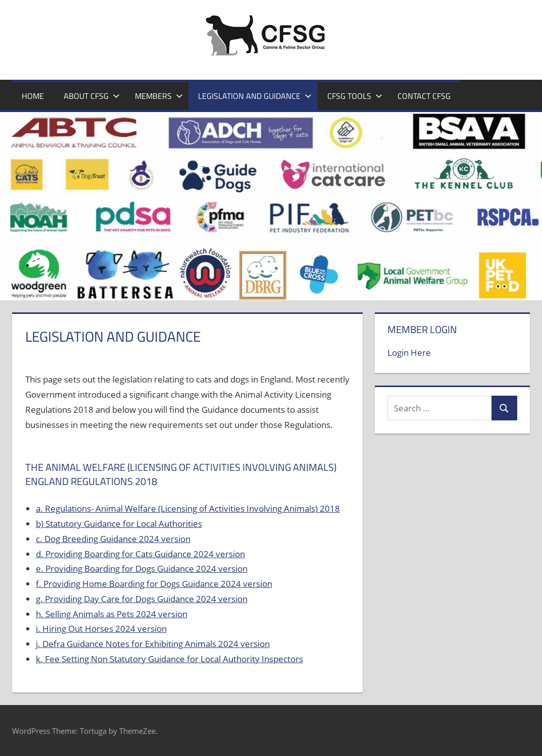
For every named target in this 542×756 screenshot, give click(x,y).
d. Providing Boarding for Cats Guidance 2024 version (140, 554)
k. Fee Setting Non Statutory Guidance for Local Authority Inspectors (169, 659)
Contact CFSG (424, 96)
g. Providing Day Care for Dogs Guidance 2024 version (142, 599)
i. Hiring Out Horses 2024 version (101, 629)
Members (159, 96)
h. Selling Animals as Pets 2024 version (112, 614)
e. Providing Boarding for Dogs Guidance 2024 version (142, 569)
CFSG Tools (355, 96)
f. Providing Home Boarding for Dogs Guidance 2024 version (154, 584)
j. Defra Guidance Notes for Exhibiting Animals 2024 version (153, 644)
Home (33, 96)
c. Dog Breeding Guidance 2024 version (113, 539)
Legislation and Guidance (255, 96)
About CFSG (92, 96)
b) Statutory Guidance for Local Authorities (119, 524)
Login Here (409, 353)
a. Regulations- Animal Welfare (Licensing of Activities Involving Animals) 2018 (188, 508)
